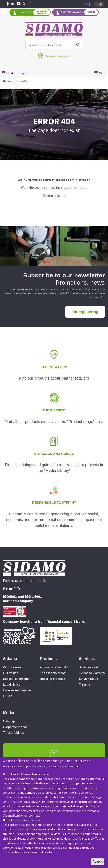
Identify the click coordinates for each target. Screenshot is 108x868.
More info (75, 766)
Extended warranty (92, 673)
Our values (11, 673)
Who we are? (12, 667)
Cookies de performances (23, 820)
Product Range (16, 73)
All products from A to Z (56, 667)
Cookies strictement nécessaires (28, 774)
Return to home (54, 196)
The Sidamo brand (53, 673)
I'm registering (85, 312)
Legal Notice (12, 685)
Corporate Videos (15, 727)
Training (84, 685)
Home (7, 81)
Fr (88, 4)
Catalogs (9, 721)
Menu (103, 73)
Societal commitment (18, 679)
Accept (98, 862)
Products (79, 12)
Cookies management (18, 690)
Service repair (89, 679)
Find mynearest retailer (58, 56)
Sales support (88, 667)
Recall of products (53, 679)
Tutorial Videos (13, 733)
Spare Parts (34, 12)
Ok (78, 45)
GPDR (8, 696)
